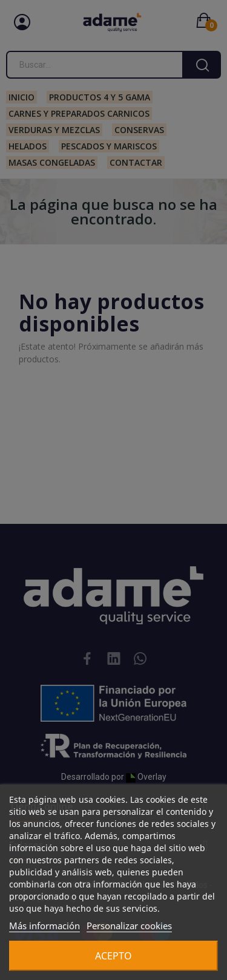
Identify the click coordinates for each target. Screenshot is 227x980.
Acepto (113, 956)
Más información (44, 926)
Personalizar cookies (129, 926)
